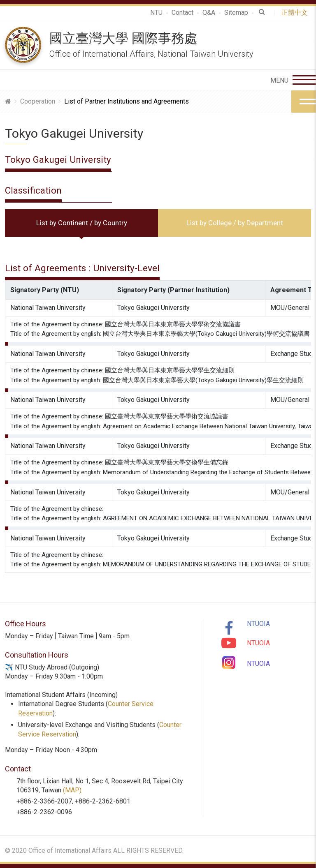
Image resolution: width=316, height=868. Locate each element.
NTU (156, 13)
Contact (182, 13)
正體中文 (296, 13)
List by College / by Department (235, 223)
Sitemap (236, 13)
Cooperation (38, 101)
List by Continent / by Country (82, 223)
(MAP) (72, 790)
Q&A (209, 13)
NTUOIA (258, 624)
